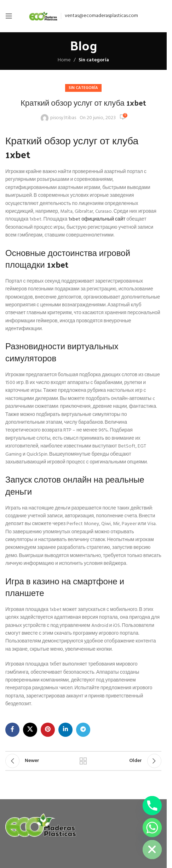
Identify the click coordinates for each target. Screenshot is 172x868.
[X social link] (30, 730)
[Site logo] (43, 16)
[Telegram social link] (83, 730)
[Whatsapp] (152, 828)
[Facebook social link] (12, 730)
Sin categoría (94, 60)
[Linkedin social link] (65, 730)
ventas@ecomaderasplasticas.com (101, 16)
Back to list (83, 761)
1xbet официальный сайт (97, 219)
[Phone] (152, 806)
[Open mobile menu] (9, 16)
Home (64, 60)
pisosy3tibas (63, 118)
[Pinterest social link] (48, 730)
